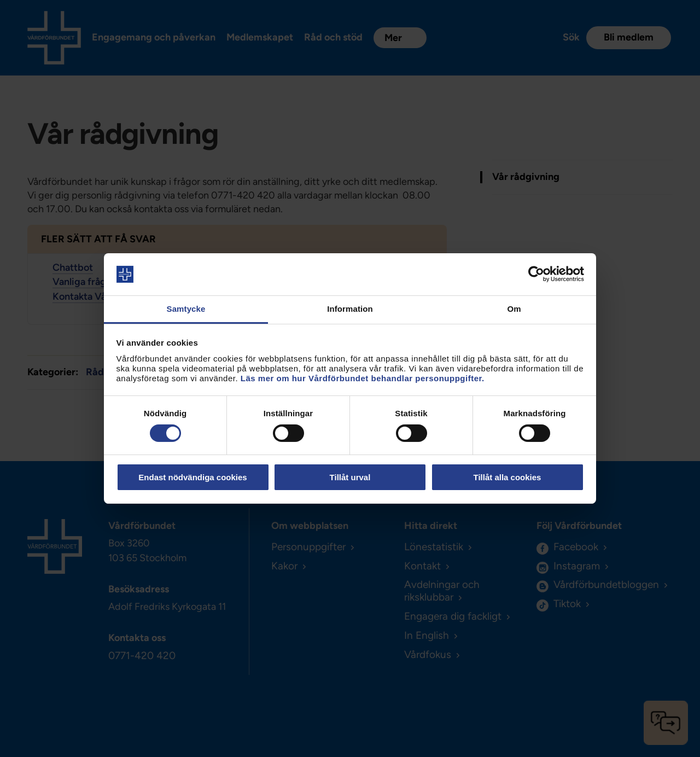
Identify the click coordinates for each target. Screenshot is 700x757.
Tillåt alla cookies (507, 477)
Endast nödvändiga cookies (192, 477)
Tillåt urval (350, 477)
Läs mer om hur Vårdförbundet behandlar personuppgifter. (363, 378)
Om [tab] (514, 309)
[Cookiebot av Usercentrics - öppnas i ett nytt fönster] (536, 274)
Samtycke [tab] (186, 309)
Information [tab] (350, 309)
